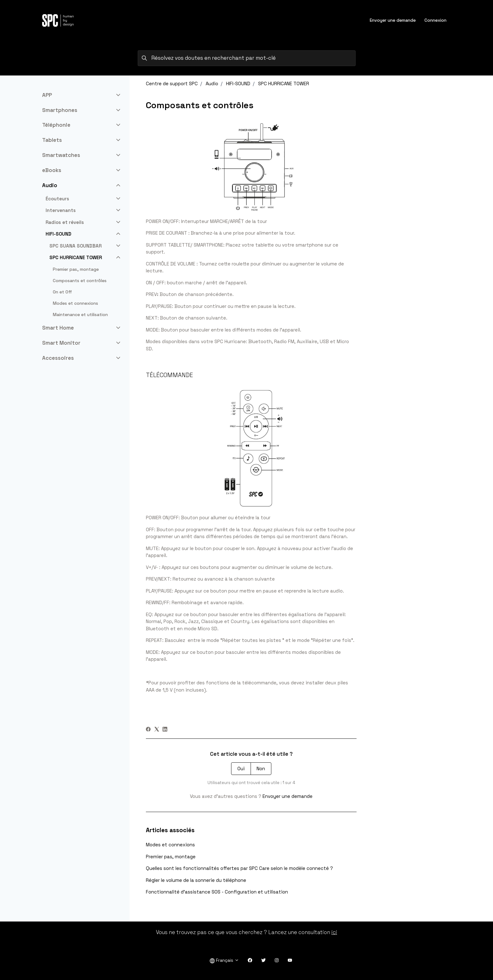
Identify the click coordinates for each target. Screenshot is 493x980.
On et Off (62, 292)
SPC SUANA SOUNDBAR (75, 246)
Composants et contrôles (80, 281)
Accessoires (58, 358)
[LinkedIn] (165, 730)
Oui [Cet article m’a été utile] (241, 768)
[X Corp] (157, 730)
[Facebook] (148, 730)
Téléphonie (56, 125)
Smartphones (60, 110)
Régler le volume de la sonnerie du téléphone (196, 880)
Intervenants (61, 210)
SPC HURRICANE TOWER (284, 84)
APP (47, 95)
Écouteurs (57, 199)
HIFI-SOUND (238, 84)
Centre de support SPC (172, 84)
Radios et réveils (65, 222)
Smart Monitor (61, 343)
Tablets (52, 140)
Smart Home (58, 328)
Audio (212, 84)
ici (334, 932)
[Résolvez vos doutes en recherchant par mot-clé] (247, 58)
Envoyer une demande (393, 20)
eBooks (52, 170)
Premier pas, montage (171, 857)
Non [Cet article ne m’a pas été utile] (261, 768)
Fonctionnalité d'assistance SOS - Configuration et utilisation (217, 892)
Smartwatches (61, 155)
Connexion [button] (435, 20)
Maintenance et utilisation (80, 315)
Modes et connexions (170, 845)
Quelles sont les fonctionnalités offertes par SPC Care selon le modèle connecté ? (239, 868)
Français (224, 960)
